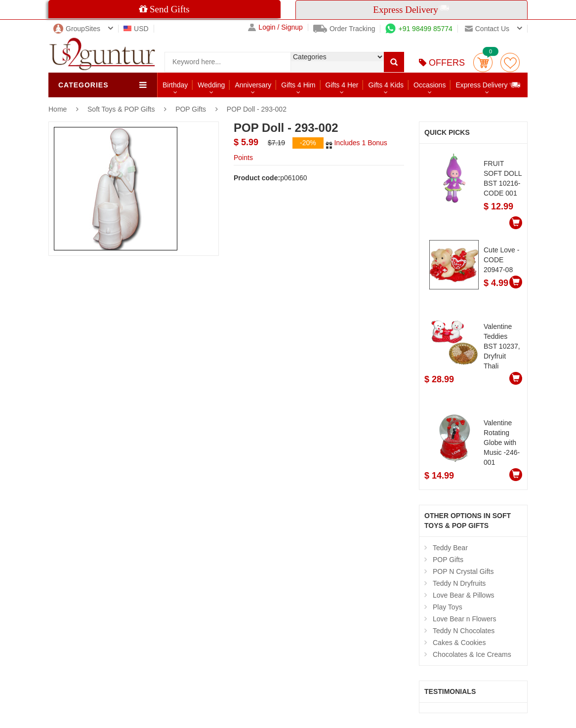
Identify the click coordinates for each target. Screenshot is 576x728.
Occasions (430, 85)
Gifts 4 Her (342, 85)
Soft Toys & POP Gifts (122, 109)
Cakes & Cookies (459, 643)
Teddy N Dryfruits (459, 583)
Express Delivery (488, 85)
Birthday (175, 85)
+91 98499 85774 (419, 29)
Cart (483, 62)
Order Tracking (344, 29)
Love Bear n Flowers (464, 619)
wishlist (510, 62)
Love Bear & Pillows (464, 595)
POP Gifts (191, 109)
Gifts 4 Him (298, 85)
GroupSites (77, 29)
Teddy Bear (450, 548)
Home (58, 109)
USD (136, 29)
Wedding (211, 85)
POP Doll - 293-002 (257, 109)
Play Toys (448, 607)
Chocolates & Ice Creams (472, 654)
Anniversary (253, 85)
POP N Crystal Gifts (463, 571)
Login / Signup (275, 27)
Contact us (487, 29)
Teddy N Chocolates (464, 631)
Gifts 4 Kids (386, 85)
